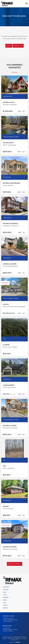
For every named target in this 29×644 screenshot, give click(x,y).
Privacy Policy (11, 639)
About (5, 592)
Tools (5, 595)
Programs (6, 597)
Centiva (17, 642)
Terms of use (19, 639)
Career (5, 600)
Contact (5, 605)
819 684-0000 (9, 621)
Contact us (18, 46)
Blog (4, 603)
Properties (6, 587)
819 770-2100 (9, 631)
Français (5, 608)
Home (9, 46)
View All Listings (14, 564)
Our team (6, 590)
